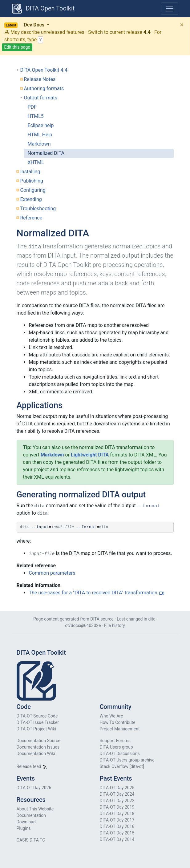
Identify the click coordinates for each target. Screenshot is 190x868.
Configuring (33, 190)
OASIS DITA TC (31, 840)
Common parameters (52, 573)
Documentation (31, 815)
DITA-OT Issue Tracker (38, 722)
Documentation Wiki (36, 753)
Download (26, 822)
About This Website (35, 809)
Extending (31, 199)
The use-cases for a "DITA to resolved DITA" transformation (93, 593)
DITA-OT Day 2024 (117, 794)
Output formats (41, 98)
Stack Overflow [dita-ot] (122, 766)
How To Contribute (118, 722)
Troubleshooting (38, 209)
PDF (32, 107)
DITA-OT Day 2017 (117, 820)
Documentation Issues (38, 747)
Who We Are (111, 716)
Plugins (24, 828)
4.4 (147, 32)
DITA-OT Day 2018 (117, 814)
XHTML (36, 162)
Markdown (39, 144)
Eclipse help (41, 125)
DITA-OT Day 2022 (117, 801)
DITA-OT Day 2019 (117, 807)
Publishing (32, 181)
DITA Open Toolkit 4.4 (44, 70)
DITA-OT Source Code (37, 716)
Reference (31, 218)
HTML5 (36, 116)
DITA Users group (116, 747)
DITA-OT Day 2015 (117, 833)
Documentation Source (38, 741)
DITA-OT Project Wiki (36, 729)
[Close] (182, 25)
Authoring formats (44, 88)
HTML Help (40, 135)
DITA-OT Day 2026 (34, 788)
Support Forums (115, 741)
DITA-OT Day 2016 (117, 826)
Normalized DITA (46, 153)
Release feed (32, 766)
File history (115, 625)
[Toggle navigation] (170, 9)
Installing (30, 172)
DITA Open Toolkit (43, 9)
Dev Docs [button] (25, 25)
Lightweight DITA (90, 455)
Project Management (120, 729)
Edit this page (17, 47)
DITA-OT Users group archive (127, 760)
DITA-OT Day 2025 (117, 788)
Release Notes (40, 79)
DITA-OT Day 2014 (117, 839)
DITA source (102, 619)
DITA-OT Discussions (120, 753)
